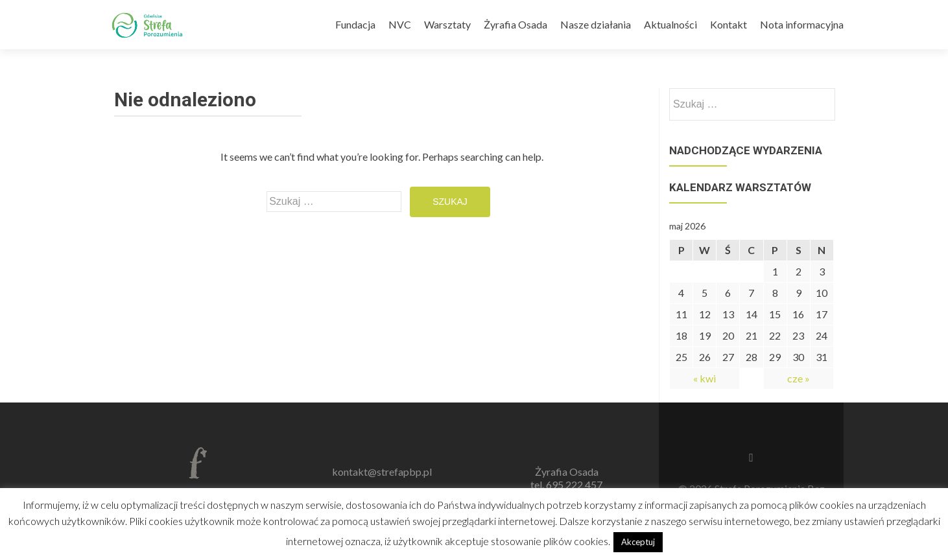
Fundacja (355, 24)
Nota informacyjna (802, 24)
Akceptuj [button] (638, 542)
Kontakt (729, 24)
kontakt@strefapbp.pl (382, 472)
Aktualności (670, 24)
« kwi (705, 378)
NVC (400, 24)
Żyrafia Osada (515, 24)
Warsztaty (447, 24)
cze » (799, 378)
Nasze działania (596, 24)
